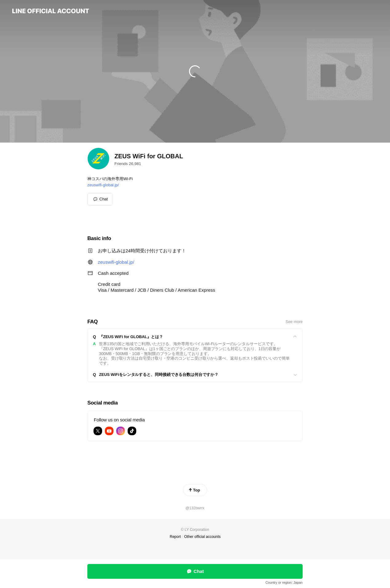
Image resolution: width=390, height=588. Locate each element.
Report (175, 537)
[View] (195, 337)
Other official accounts (203, 537)
